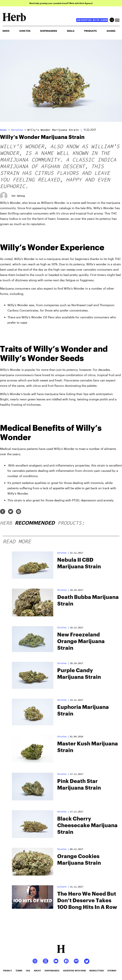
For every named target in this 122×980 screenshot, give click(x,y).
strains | (63, 553)
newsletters (97, 971)
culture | (63, 887)
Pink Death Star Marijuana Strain (79, 785)
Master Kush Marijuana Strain (88, 747)
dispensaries (52, 971)
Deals (71, 31)
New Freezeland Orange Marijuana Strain (81, 641)
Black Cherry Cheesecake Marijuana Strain (87, 825)
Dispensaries (49, 31)
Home (3, 130)
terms (19, 971)
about (37, 971)
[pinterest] (19, 512)
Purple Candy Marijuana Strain (79, 674)
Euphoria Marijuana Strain (83, 711)
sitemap (112, 971)
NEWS (6, 31)
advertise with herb (92, 20)
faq (28, 971)
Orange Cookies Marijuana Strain (79, 860)
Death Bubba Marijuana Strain (88, 601)
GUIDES (111, 31)
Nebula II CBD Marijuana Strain (79, 563)
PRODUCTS (90, 31)
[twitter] (11, 512)
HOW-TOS (25, 31)
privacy (8, 971)
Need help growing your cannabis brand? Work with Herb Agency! (61, 3)
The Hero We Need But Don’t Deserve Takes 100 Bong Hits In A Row (87, 901)
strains (17, 130)
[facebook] (3, 512)
